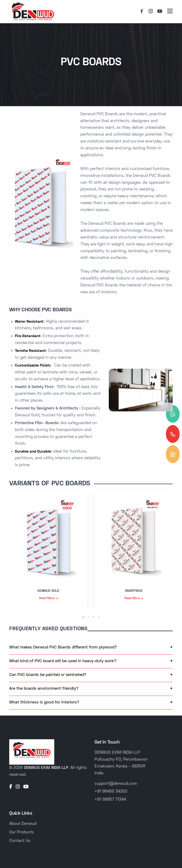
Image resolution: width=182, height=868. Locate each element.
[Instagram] (18, 787)
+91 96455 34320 (111, 792)
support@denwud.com (116, 784)
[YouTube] (26, 787)
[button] (83, 617)
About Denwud (23, 824)
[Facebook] (11, 787)
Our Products (22, 832)
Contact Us (20, 841)
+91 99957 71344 (110, 800)
